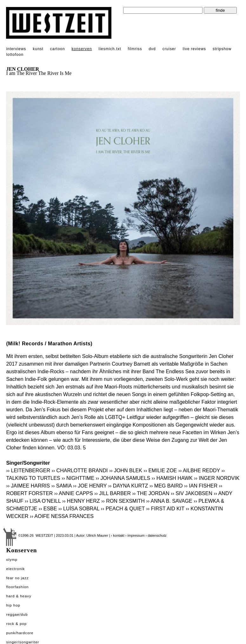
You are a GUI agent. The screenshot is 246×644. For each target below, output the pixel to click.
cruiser (169, 49)
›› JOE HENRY (90, 486)
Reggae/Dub (17, 614)
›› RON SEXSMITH (123, 501)
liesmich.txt (110, 49)
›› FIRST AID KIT (166, 509)
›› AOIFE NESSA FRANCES (62, 516)
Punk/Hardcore (20, 633)
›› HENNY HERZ (81, 501)
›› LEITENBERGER (28, 471)
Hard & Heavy (19, 596)
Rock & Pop (16, 624)
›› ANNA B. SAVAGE (169, 501)
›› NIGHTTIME (78, 478)
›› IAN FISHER (201, 486)
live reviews (194, 49)
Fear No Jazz (17, 578)
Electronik (15, 569)
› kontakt (118, 535)
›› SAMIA (62, 486)
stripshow (222, 49)
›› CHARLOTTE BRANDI (80, 471)
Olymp (12, 560)
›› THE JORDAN (151, 493)
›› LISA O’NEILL (43, 501)
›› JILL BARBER (113, 493)
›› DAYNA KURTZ (128, 486)
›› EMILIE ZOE (160, 471)
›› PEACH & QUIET (123, 509)
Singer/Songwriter (23, 642)
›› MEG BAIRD (166, 486)
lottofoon (15, 55)
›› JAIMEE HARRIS (28, 486)
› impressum (135, 535)
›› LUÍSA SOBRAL (79, 509)
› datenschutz (156, 535)
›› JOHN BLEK (126, 471)
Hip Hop (13, 605)
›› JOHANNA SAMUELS (123, 478)
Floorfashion (17, 587)
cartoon (58, 49)
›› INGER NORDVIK (217, 478)
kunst (38, 49)
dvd (152, 49)
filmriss (135, 49)
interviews (16, 49)
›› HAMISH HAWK (172, 478)
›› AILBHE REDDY (199, 471)
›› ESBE (48, 509)
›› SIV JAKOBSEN (192, 493)
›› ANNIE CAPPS (74, 493)
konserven (82, 49)
